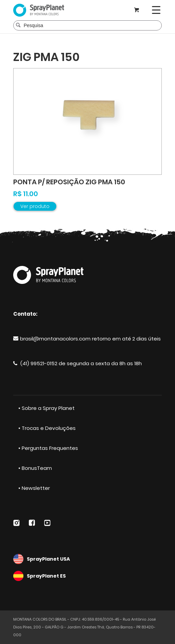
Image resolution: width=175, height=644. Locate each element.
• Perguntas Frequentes (48, 448)
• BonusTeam (35, 468)
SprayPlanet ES (88, 576)
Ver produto (35, 206)
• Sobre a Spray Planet (46, 408)
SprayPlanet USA (88, 559)
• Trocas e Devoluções (47, 428)
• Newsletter (34, 488)
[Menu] (156, 10)
